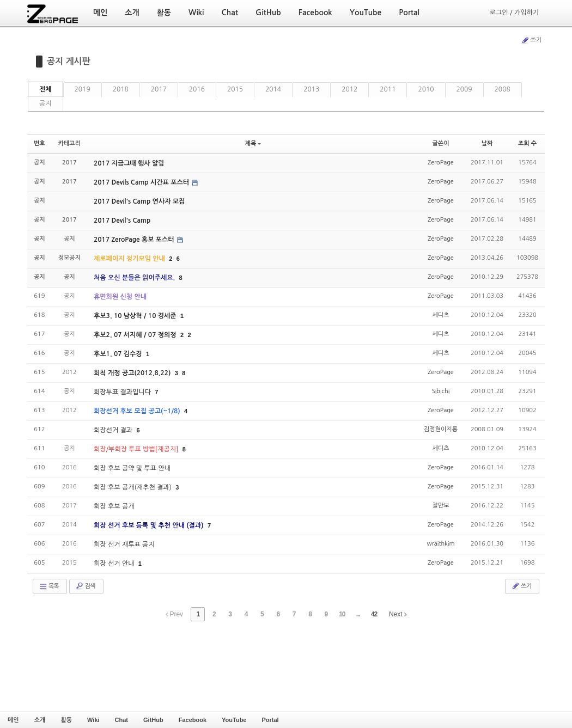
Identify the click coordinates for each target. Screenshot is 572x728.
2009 (464, 89)
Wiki (93, 720)
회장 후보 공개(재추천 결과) (133, 487)
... (358, 614)
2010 (426, 89)
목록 (49, 586)
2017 (159, 89)
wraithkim (440, 544)
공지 (45, 103)
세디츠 (440, 315)
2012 (349, 89)
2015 (235, 89)
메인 (13, 720)
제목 (253, 143)
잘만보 (440, 506)
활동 (66, 720)
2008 (503, 89)
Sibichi (441, 391)
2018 (121, 89)
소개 (40, 720)
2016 (197, 89)
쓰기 (531, 40)
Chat (121, 720)
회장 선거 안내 (115, 564)
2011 (388, 89)
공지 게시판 (69, 61)
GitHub (153, 720)
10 (342, 614)
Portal (270, 720)
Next (398, 614)
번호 (39, 143)
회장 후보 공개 (114, 506)
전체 (45, 89)
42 (374, 614)
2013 (311, 89)
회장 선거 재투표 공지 (124, 545)
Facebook (193, 720)
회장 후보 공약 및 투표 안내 (132, 468)
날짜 (487, 143)
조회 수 (527, 143)
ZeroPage (441, 163)
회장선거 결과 (114, 430)
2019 (83, 89)
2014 (273, 89)
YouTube (234, 720)
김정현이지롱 (441, 429)
